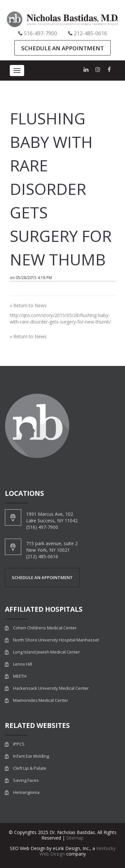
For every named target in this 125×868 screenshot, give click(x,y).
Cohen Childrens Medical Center (45, 628)
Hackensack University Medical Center (51, 688)
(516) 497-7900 (42, 527)
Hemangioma (26, 792)
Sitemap (75, 838)
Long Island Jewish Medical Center (47, 652)
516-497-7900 (40, 33)
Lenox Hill (23, 664)
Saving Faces (26, 780)
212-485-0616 (90, 33)
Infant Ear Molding (31, 756)
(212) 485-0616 (42, 556)
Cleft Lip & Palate (30, 768)
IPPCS (19, 744)
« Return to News (28, 305)
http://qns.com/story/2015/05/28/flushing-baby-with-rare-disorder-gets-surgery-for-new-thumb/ (60, 318)
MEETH (20, 676)
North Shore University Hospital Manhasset (56, 640)
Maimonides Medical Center (41, 700)
